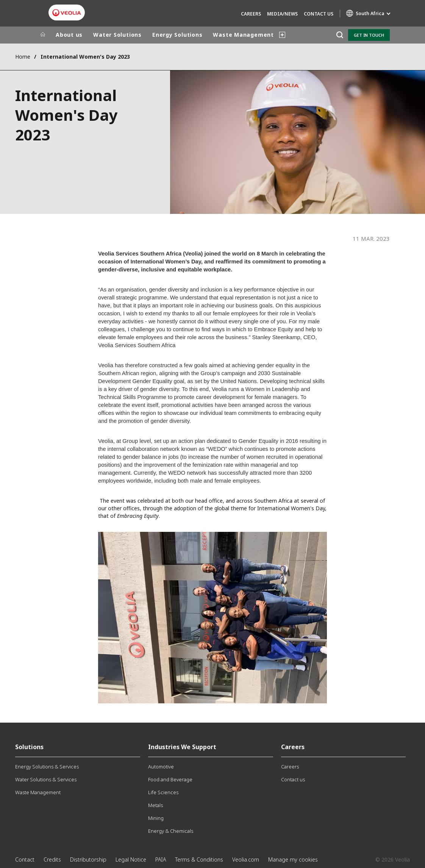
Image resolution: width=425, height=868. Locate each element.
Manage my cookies (293, 859)
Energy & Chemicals (171, 831)
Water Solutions (117, 35)
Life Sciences (163, 792)
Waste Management (243, 35)
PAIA (161, 859)
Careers (251, 14)
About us (69, 35)
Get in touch (369, 35)
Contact (25, 859)
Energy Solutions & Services (47, 767)
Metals (155, 805)
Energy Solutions (177, 35)
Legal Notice (131, 859)
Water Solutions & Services (46, 779)
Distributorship (88, 859)
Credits (52, 859)
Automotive (161, 767)
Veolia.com (246, 859)
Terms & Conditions (199, 859)
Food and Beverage (170, 779)
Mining (156, 818)
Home (23, 57)
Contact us (319, 14)
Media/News (282, 14)
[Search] (340, 35)
